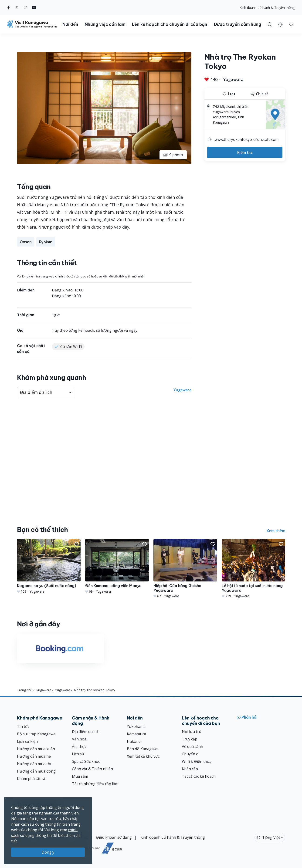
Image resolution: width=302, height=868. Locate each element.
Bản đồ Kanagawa (143, 749)
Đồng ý (48, 852)
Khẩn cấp (190, 769)
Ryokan (46, 242)
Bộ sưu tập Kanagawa (36, 734)
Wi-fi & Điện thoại (197, 761)
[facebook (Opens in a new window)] (9, 7)
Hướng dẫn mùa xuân (36, 749)
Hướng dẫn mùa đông (36, 771)
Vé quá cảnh (192, 746)
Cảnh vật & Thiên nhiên (92, 769)
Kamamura (136, 734)
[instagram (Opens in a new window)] (26, 7)
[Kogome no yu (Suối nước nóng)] (49, 566)
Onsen (26, 242)
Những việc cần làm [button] (105, 24)
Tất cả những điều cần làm (95, 784)
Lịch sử (78, 754)
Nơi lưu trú (192, 732)
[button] (280, 24)
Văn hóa (79, 739)
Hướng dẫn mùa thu (35, 764)
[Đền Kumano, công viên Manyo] (117, 566)
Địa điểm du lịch (86, 732)
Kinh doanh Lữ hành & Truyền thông (267, 8)
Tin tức (23, 726)
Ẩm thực (79, 746)
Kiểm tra (245, 152)
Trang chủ (25, 690)
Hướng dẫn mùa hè (34, 756)
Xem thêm (276, 531)
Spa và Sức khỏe (86, 761)
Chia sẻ (260, 94)
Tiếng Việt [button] (268, 838)
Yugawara (233, 79)
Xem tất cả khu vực (143, 756)
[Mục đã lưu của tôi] (291, 24)
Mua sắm (80, 776)
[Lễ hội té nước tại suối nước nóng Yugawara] (253, 569)
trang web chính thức (55, 276)
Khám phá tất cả (31, 779)
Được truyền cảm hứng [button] (238, 24)
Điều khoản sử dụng (114, 837)
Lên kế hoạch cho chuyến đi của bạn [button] (170, 24)
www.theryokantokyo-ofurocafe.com (247, 139)
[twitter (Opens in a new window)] (17, 7)
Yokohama (136, 726)
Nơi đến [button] (70, 24)
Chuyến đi (191, 754)
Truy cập (190, 739)
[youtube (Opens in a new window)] (34, 7)
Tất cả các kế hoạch (199, 776)
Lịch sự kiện (27, 741)
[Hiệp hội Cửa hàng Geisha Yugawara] (185, 569)
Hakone (134, 741)
